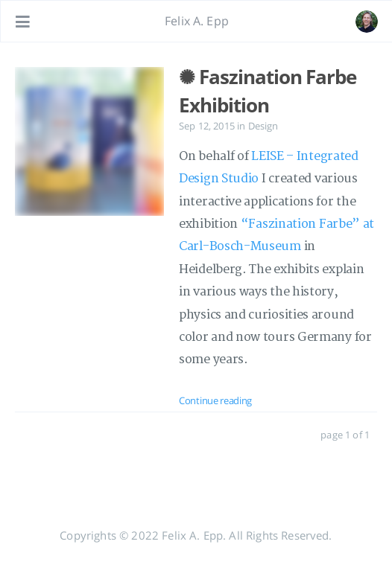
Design (263, 126)
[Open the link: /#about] (367, 22)
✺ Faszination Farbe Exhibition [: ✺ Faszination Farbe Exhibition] (268, 91)
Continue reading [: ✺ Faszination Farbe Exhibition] (215, 400)
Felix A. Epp (197, 21)
